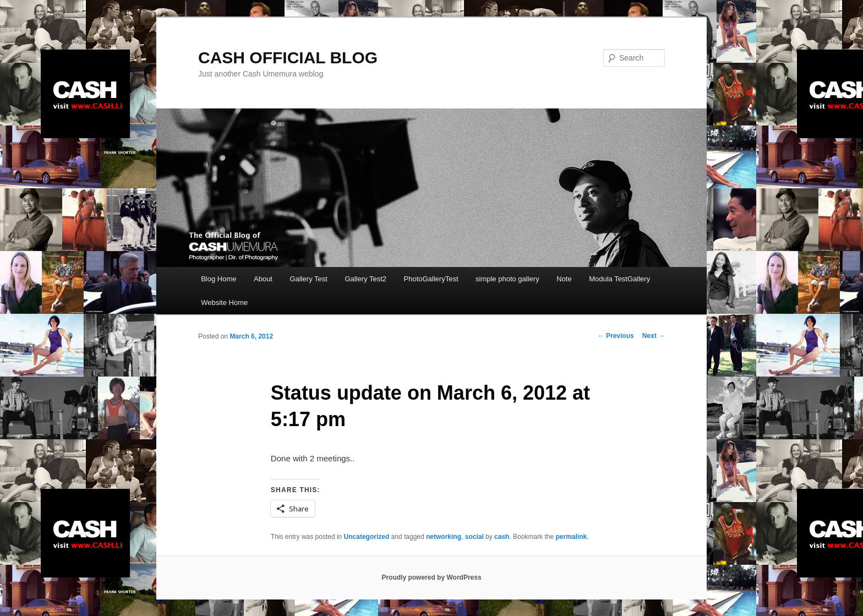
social (474, 537)
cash (502, 537)
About (263, 279)
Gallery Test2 (365, 279)
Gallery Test (308, 279)
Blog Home (219, 279)
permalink (571, 537)
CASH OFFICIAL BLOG (288, 58)
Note (564, 279)
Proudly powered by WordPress (431, 577)
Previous (616, 336)
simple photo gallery (507, 279)
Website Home (224, 302)
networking (444, 537)
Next (654, 336)
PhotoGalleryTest (431, 279)
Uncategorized (367, 537)
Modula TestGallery (619, 279)
